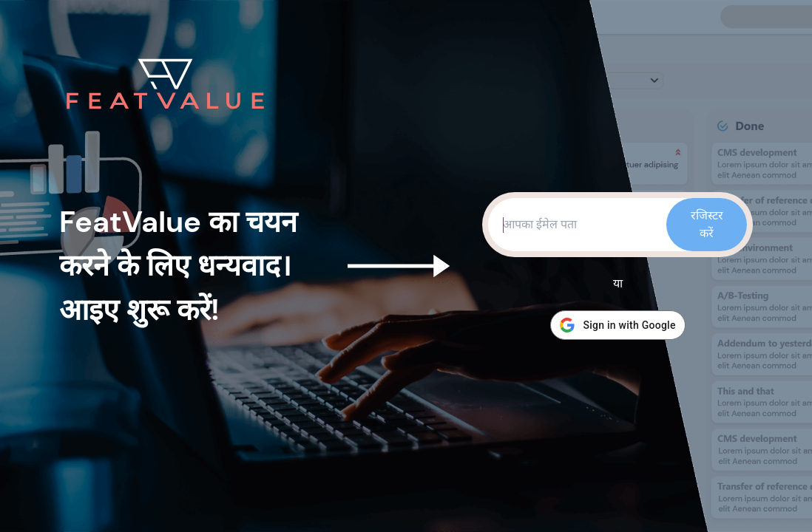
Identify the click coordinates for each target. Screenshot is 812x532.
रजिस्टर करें (707, 224)
